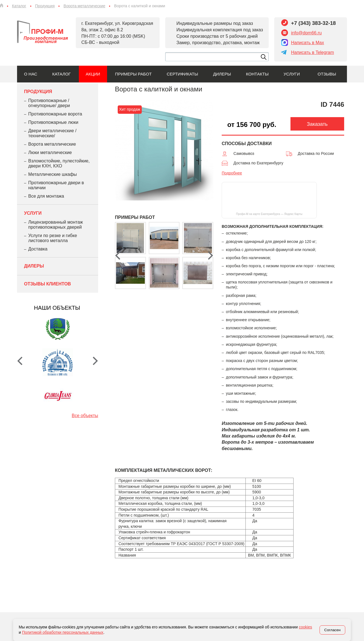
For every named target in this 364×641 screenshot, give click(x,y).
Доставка (38, 249)
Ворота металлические (52, 144)
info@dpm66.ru (306, 33)
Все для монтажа (46, 196)
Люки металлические (50, 152)
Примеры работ (133, 74)
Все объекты (85, 416)
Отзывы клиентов (48, 284)
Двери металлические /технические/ (52, 133)
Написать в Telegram (312, 52)
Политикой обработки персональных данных (63, 632)
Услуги (292, 74)
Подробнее (232, 173)
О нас (31, 74)
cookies (305, 627)
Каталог (62, 74)
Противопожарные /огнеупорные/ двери (49, 103)
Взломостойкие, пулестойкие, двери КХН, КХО (59, 163)
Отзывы (327, 74)
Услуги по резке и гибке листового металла (53, 238)
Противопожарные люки (53, 122)
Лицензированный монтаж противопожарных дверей (55, 225)
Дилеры (222, 74)
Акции (93, 74)
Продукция (38, 92)
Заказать (317, 124)
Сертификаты (182, 74)
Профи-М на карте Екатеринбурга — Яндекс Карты (269, 214)
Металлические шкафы (53, 174)
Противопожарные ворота (55, 114)
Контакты (257, 74)
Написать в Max (308, 43)
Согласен (332, 630)
